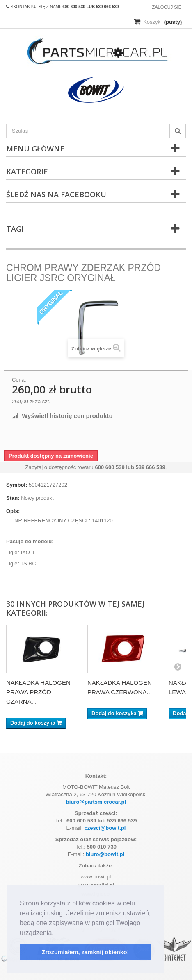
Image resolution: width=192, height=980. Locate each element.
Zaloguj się (167, 7)
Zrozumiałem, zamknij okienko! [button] (86, 952)
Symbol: (17, 485)
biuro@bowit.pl (105, 854)
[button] (57, 933)
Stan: (13, 498)
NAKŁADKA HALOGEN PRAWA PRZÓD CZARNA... (38, 692)
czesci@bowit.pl (105, 828)
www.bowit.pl (96, 877)
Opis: (13, 511)
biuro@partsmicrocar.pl (96, 802)
